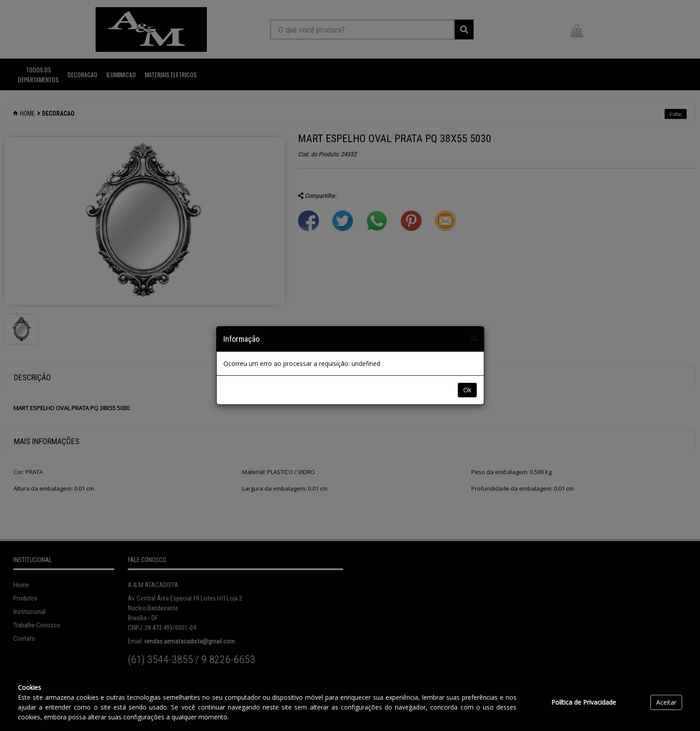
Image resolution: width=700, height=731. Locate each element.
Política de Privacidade (584, 702)
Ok (467, 390)
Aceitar (666, 702)
